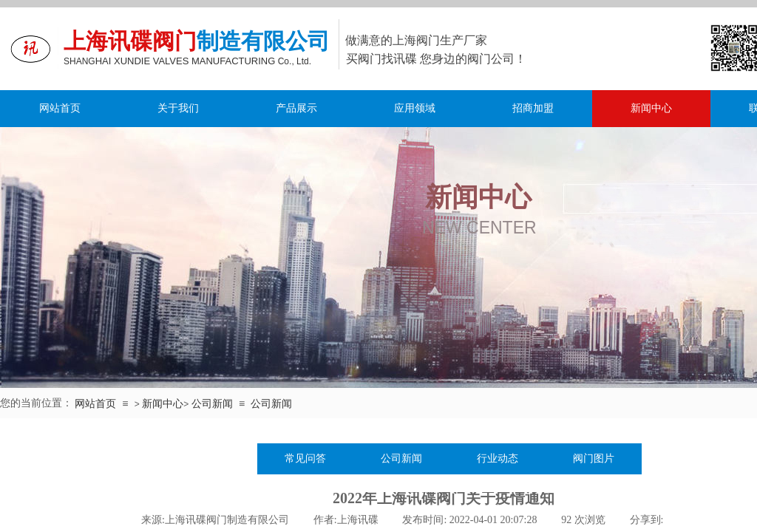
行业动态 (498, 458)
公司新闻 (212, 403)
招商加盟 (533, 108)
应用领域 (415, 108)
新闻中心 (651, 108)
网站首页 (60, 108)
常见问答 (305, 458)
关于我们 (178, 108)
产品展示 (296, 108)
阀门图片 (594, 458)
